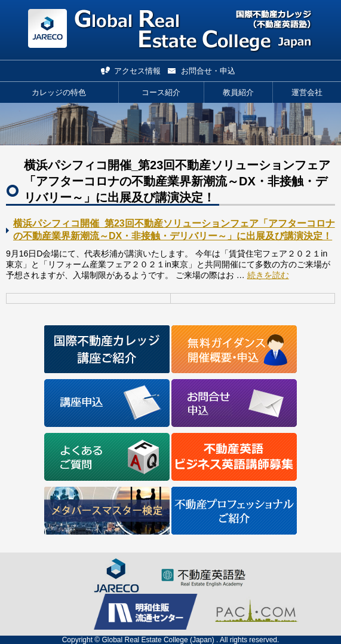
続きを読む (268, 275)
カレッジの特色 (59, 92)
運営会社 (307, 92)
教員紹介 (238, 92)
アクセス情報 (137, 71)
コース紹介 (161, 92)
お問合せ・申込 (208, 71)
